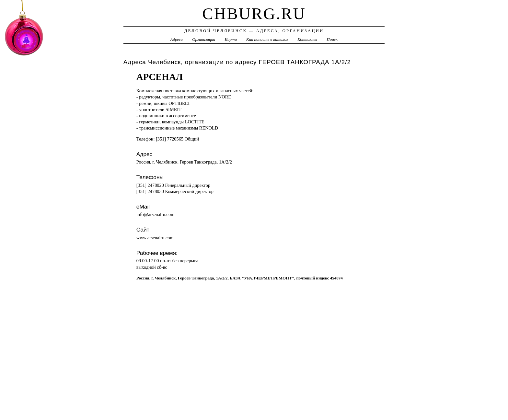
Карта (231, 39)
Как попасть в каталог (267, 39)
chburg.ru (254, 14)
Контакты (307, 39)
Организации (204, 39)
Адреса (177, 39)
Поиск (332, 39)
